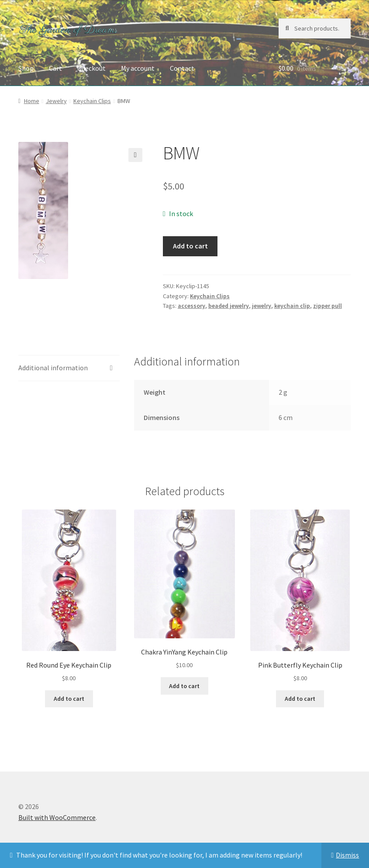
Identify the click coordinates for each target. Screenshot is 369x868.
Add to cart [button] (69, 699)
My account (138, 68)
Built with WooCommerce (57, 817)
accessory (191, 306)
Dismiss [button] (347, 855)
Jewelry (56, 101)
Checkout (91, 68)
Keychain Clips (92, 101)
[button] (135, 155)
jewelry (262, 306)
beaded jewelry (229, 306)
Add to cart (190, 246)
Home (32, 101)
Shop (26, 68)
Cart (55, 68)
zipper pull (328, 306)
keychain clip (292, 306)
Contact (182, 68)
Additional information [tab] (53, 368)
